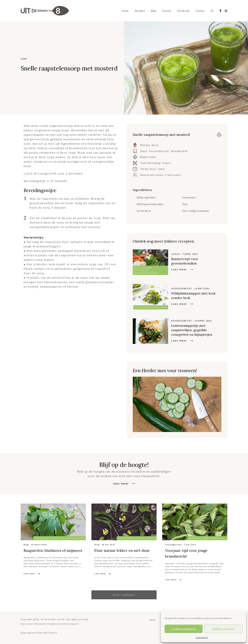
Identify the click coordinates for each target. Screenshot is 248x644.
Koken (167, 163)
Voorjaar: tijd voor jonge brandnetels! (190, 553)
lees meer (121, 483)
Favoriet (167, 11)
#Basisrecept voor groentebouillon (143, 269)
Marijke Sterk (150, 145)
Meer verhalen (124, 595)
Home (125, 11)
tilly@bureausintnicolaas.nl (63, 624)
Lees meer (179, 269)
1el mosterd (144, 211)
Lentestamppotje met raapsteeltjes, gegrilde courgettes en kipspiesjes (194, 330)
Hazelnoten (189, 197)
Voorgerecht (179, 151)
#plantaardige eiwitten (215, 538)
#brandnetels (195, 538)
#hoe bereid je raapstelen (47, 538)
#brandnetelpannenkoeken (132, 538)
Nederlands (148, 157)
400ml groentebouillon (150, 204)
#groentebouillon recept (146, 273)
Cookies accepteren (184, 629)
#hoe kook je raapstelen (73, 538)
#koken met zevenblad (156, 307)
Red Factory (50, 633)
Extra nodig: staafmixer (196, 211)
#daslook (139, 307)
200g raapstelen (146, 197)
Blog (153, 11)
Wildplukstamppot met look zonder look (196, 295)
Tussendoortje (159, 151)
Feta (185, 204)
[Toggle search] (212, 11)
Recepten (140, 11)
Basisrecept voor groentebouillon (186, 261)
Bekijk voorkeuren (223, 629)
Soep (143, 151)
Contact (200, 11)
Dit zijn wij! (183, 11)
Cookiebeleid (202, 637)
